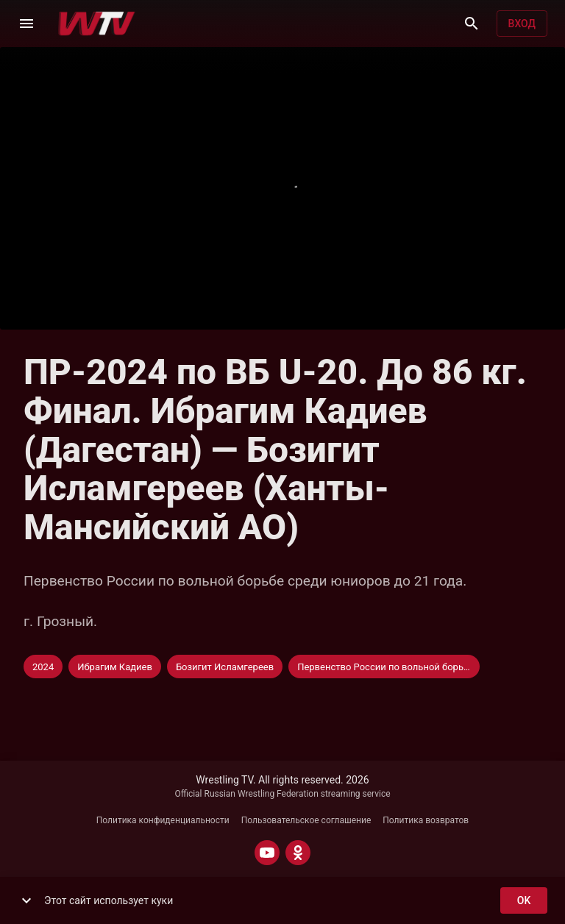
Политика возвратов (426, 820)
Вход (522, 24)
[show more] (26, 900)
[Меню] (26, 24)
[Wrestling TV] (97, 24)
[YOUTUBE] (267, 853)
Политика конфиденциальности (163, 820)
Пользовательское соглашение (306, 820)
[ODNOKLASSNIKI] (298, 853)
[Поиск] (472, 24)
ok (524, 901)
